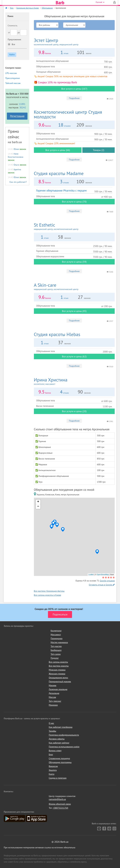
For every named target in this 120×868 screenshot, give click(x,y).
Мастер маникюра (59, 642)
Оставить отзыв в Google (102, 585)
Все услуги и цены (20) (74, 411)
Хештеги (53, 770)
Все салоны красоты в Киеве (48, 595)
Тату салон (56, 654)
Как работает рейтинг (59, 743)
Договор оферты (57, 739)
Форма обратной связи (60, 804)
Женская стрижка (57, 674)
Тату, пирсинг (55, 701)
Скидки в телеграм (58, 778)
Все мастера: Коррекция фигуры (49, 591)
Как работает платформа (61, 727)
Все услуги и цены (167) (74, 89)
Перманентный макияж (60, 681)
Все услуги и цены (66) (58, 150)
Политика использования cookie (64, 747)
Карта (51, 774)
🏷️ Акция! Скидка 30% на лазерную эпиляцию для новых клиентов (71, 76)
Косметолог (56, 631)
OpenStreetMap (103, 575)
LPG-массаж (11, 73)
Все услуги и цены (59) (74, 262)
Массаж (52, 697)
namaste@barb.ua (57, 799)
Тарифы (52, 731)
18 (61, 125)
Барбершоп (56, 650)
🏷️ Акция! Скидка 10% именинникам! (55, 143)
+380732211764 (60, 808)
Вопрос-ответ (55, 751)
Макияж (52, 685)
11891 (22, 104)
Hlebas (57, 334)
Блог (51, 754)
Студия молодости (68, 114)
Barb (60, 3)
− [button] (38, 507)
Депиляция (54, 693)
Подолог (55, 658)
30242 (23, 107)
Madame (59, 173)
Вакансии (53, 766)
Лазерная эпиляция (58, 689)
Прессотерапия (12, 78)
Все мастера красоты (59, 666)
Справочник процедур (59, 758)
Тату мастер (56, 646)
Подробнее (74, 98)
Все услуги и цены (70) (74, 202)
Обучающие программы (60, 762)
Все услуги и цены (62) (74, 356)
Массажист (56, 635)
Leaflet (91, 575)
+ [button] (38, 502)
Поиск (10, 16)
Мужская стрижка (57, 670)
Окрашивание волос (58, 678)
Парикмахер (57, 638)
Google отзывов (107, 581)
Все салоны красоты (58, 662)
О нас (51, 723)
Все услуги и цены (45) (74, 311)
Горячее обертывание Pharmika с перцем (61, 190)
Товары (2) (99, 150)
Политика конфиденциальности (64, 735)
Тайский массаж (13, 83)
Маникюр (53, 705)
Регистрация (17, 116)
